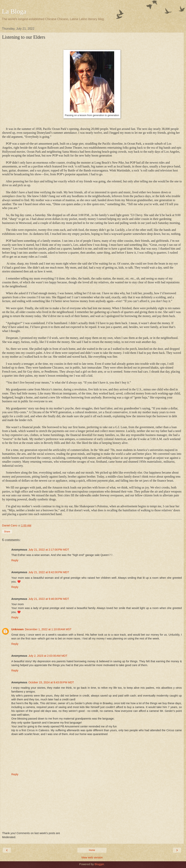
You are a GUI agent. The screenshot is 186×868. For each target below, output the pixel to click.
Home (92, 850)
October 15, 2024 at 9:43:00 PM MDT (51, 682)
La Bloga (14, 11)
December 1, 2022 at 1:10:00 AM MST (48, 629)
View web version (92, 857)
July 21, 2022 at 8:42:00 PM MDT (49, 572)
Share (7, 532)
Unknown (18, 629)
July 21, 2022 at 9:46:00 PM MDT (49, 599)
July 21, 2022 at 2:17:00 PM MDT (49, 550)
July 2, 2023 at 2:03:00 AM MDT (48, 656)
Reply (15, 560)
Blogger (99, 864)
